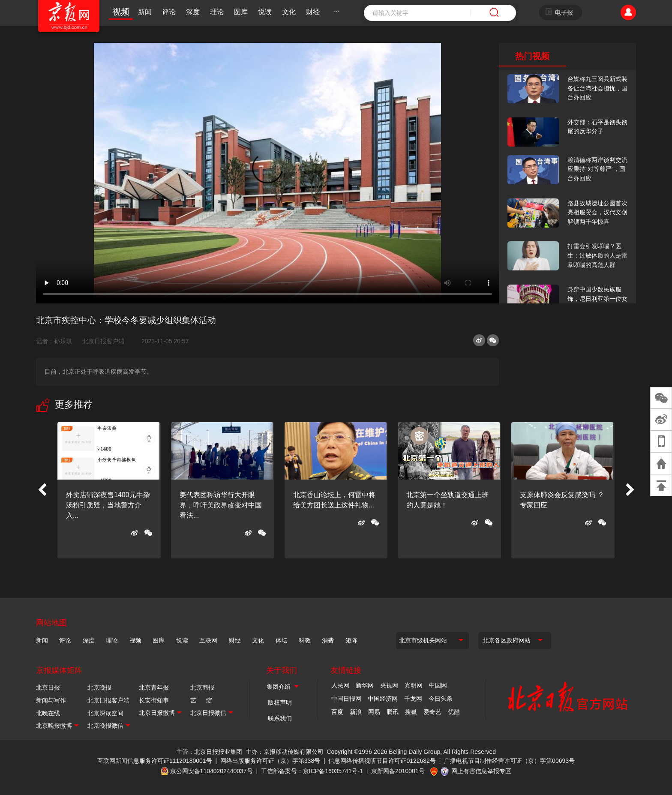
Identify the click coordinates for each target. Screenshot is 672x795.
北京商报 (202, 687)
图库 (241, 12)
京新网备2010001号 (398, 771)
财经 (313, 12)
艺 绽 (201, 700)
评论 (169, 12)
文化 (289, 12)
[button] (42, 490)
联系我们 (280, 718)
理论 (217, 12)
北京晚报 (99, 687)
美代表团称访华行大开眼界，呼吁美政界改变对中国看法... (221, 505)
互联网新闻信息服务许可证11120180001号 (155, 761)
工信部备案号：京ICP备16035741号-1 (312, 771)
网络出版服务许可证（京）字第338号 (270, 761)
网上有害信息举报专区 (481, 771)
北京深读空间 (105, 713)
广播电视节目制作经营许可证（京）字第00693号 (509, 761)
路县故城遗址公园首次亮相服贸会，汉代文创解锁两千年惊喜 (597, 212)
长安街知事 (154, 700)
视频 (121, 12)
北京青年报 (154, 687)
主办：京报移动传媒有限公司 (285, 752)
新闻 (145, 12)
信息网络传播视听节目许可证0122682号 (382, 761)
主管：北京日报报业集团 (209, 752)
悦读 (265, 12)
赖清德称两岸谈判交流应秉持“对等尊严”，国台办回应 (597, 169)
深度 (193, 12)
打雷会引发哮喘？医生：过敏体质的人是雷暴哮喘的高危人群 (597, 255)
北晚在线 (48, 713)
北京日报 (48, 687)
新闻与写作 (51, 700)
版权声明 (280, 702)
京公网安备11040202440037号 (211, 771)
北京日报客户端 (103, 341)
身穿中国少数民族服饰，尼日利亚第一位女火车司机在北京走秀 (597, 298)
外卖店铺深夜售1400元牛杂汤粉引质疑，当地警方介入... (108, 505)
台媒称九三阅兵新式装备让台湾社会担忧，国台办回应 (597, 88)
